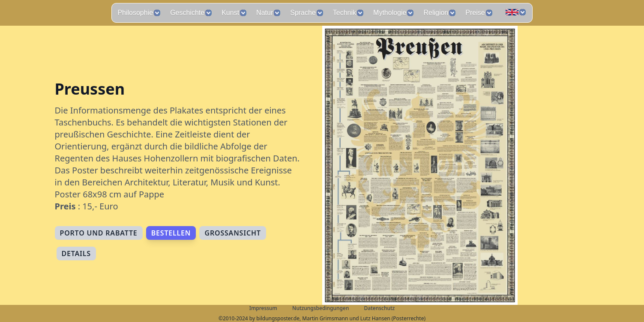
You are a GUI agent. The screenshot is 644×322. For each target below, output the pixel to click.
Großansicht (232, 233)
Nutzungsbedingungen (321, 308)
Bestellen (171, 233)
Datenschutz (380, 308)
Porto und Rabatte (99, 233)
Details (76, 253)
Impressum (263, 308)
